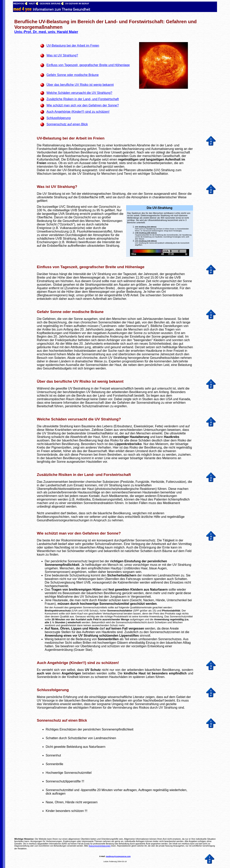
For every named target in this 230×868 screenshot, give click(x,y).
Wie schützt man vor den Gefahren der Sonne (78, 533)
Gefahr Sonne (49, 312)
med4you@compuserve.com (118, 856)
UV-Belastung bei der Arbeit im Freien (71, 138)
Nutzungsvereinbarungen (100, 846)
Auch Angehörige (52, 663)
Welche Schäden (52, 419)
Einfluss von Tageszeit (57, 267)
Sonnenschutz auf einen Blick (62, 720)
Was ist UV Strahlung (56, 187)
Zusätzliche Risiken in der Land (65, 475)
